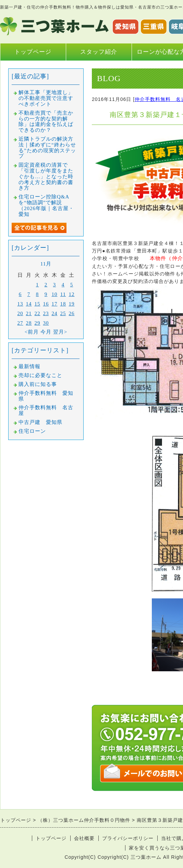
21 (29, 313)
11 (63, 294)
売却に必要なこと (40, 375)
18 (63, 304)
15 (38, 304)
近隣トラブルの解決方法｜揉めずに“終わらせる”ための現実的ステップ (47, 147)
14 (29, 304)
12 (72, 294)
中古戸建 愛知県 (40, 422)
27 (20, 323)
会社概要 (84, 838)
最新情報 (29, 366)
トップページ (33, 52)
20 (20, 313)
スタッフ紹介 (99, 52)
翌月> (60, 332)
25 (63, 313)
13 (20, 304)
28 (29, 323)
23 (46, 313)
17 (55, 304)
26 (72, 313)
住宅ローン (32, 431)
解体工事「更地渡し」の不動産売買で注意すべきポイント (46, 98)
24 (55, 313)
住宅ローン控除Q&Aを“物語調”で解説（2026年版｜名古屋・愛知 (46, 205)
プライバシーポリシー (128, 838)
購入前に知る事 (38, 384)
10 (55, 294)
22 (38, 313)
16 (46, 304)
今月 (46, 332)
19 (72, 304)
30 (46, 323)
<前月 (32, 332)
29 (38, 323)
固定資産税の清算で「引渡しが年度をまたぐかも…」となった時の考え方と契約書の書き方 (46, 176)
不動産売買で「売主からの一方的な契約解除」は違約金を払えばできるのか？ (46, 121)
